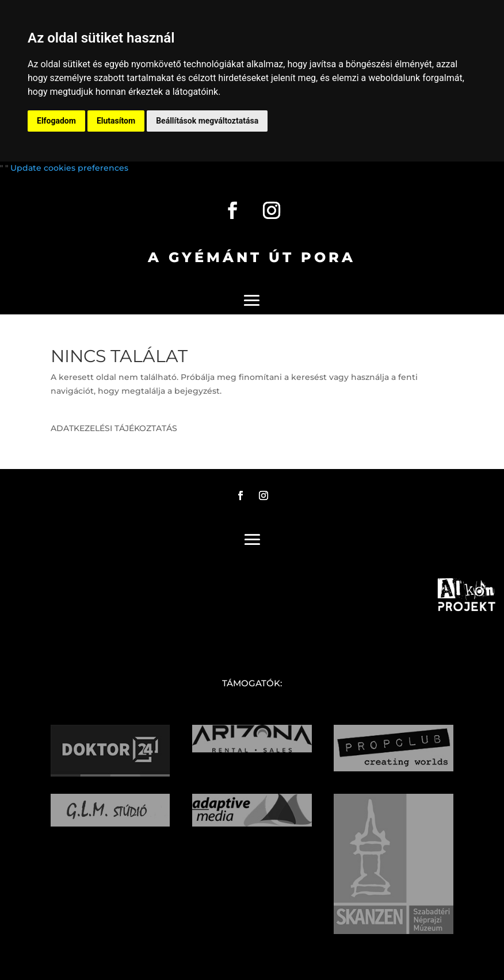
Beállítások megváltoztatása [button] (207, 121)
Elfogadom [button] (56, 121)
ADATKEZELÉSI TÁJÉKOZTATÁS (114, 428)
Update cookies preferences (69, 168)
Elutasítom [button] (116, 121)
